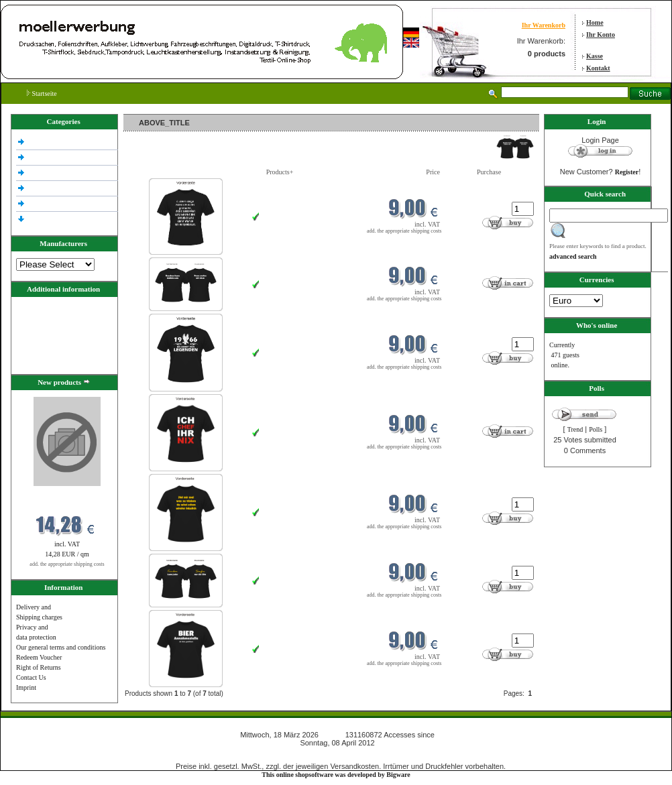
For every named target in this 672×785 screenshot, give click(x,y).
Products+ (280, 172)
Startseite (42, 94)
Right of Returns (39, 667)
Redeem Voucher (39, 657)
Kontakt (598, 68)
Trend (575, 429)
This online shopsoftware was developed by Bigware (336, 775)
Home (595, 22)
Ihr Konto (601, 35)
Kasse (595, 56)
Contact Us (31, 677)
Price (433, 172)
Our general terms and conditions (61, 647)
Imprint (26, 687)
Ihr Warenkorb (544, 25)
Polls (596, 429)
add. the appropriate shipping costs (67, 564)
